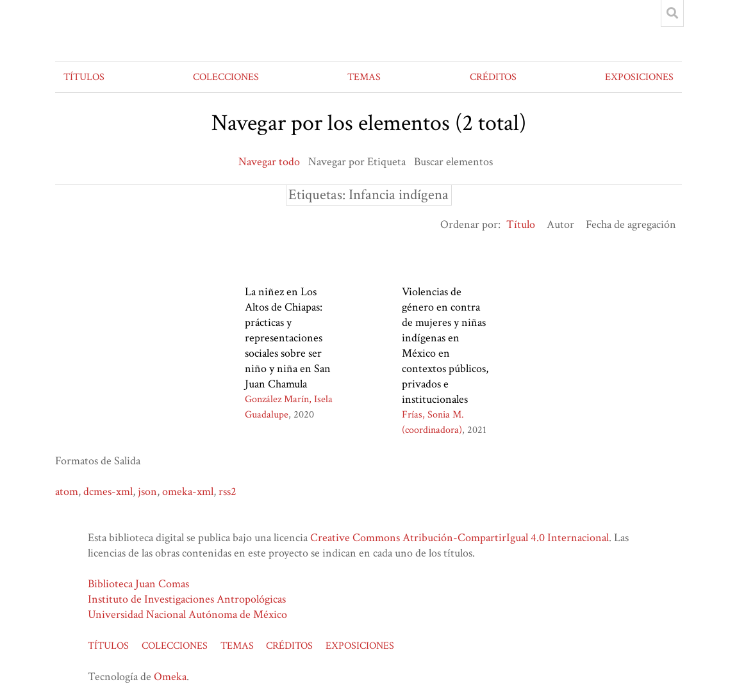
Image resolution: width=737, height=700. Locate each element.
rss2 (228, 492)
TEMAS (364, 77)
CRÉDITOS (493, 77)
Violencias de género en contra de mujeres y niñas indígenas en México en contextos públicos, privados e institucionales (445, 346)
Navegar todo (269, 162)
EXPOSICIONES (639, 77)
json (147, 492)
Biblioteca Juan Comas (138, 584)
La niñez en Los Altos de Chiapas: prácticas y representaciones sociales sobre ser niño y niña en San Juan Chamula (288, 338)
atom (67, 492)
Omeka (170, 677)
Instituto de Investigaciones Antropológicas (187, 599)
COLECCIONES (226, 77)
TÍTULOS (84, 77)
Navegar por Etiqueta (357, 162)
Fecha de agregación (631, 224)
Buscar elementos (453, 162)
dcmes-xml (108, 492)
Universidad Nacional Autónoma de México (187, 615)
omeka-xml (188, 492)
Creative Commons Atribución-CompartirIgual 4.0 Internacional (460, 538)
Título (521, 224)
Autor (560, 224)
